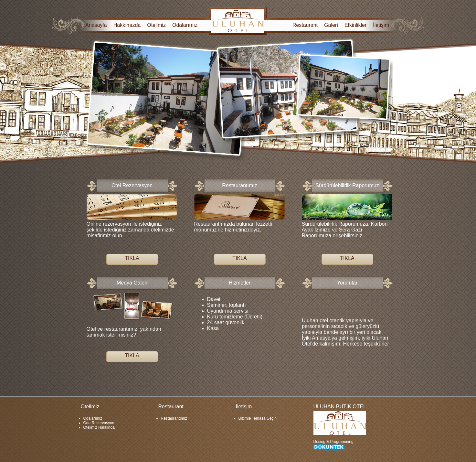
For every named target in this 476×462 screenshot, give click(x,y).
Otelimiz (156, 25)
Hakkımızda (127, 25)
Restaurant (305, 25)
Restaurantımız (174, 418)
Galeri (331, 25)
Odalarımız (185, 25)
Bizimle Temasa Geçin (258, 418)
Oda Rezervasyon (99, 423)
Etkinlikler (355, 25)
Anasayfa (96, 25)
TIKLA (132, 258)
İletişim (381, 25)
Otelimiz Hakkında (99, 427)
